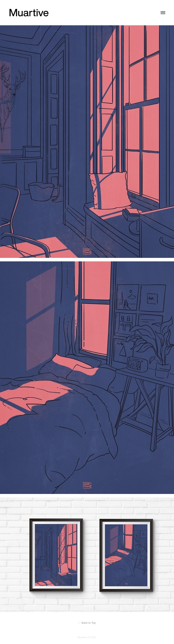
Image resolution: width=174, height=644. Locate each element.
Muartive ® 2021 (87, 637)
